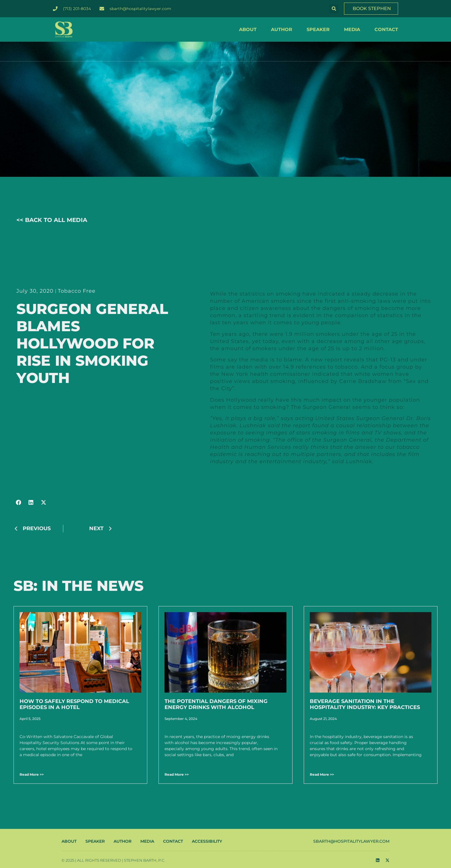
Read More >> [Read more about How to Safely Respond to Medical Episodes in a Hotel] (32, 774)
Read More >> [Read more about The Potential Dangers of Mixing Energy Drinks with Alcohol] (177, 774)
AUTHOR (282, 29)
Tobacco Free (77, 291)
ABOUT (248, 29)
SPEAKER (318, 29)
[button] (334, 9)
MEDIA (352, 29)
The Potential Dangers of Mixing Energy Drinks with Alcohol (216, 704)
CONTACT (386, 29)
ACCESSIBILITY (207, 841)
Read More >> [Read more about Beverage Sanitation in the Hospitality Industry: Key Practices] (322, 774)
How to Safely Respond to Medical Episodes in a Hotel (74, 704)
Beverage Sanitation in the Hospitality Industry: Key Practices (365, 704)
